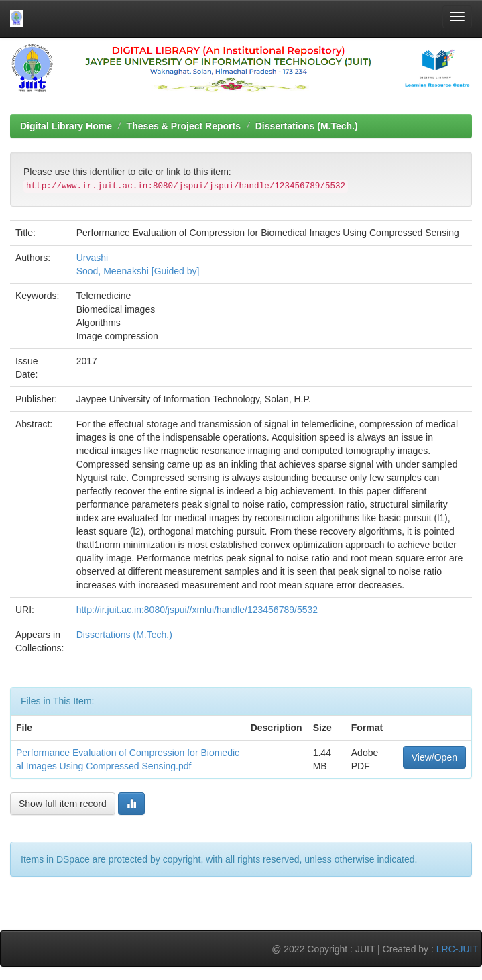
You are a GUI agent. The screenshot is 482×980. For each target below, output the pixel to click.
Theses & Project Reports (184, 126)
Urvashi (92, 258)
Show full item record (63, 804)
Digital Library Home (66, 126)
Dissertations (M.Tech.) (307, 126)
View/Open (434, 757)
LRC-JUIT (457, 949)
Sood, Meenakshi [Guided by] (138, 271)
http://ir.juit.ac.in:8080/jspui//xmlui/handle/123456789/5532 (197, 610)
